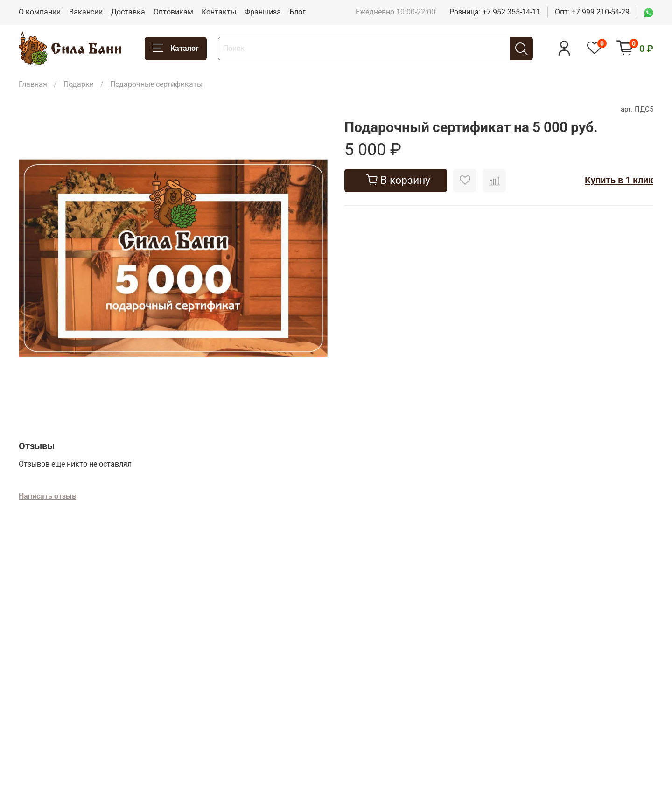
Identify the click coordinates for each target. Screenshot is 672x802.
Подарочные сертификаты (156, 84)
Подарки (79, 84)
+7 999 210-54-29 (601, 12)
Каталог (176, 48)
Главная (33, 84)
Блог (297, 12)
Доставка (128, 12)
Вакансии (86, 12)
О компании (40, 12)
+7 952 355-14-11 (511, 12)
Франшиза (263, 12)
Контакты (219, 12)
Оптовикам (173, 12)
